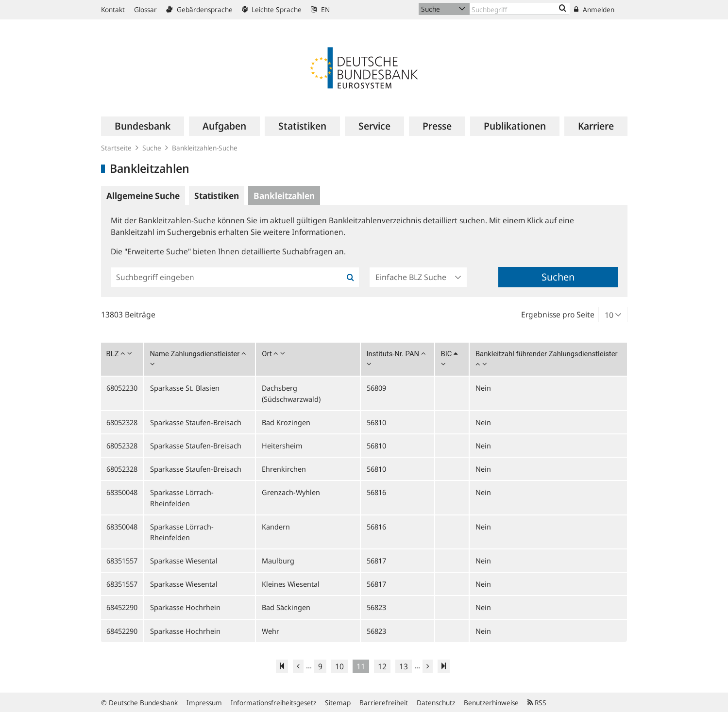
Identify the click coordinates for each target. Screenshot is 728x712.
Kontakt (113, 9)
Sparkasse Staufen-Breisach (196, 422)
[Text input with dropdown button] (520, 9)
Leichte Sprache (272, 9)
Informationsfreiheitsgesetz (273, 703)
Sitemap (338, 703)
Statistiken (217, 196)
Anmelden (594, 9)
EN (320, 9)
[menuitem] (143, 126)
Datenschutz (436, 703)
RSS (537, 703)
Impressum (204, 703)
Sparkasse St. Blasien (185, 388)
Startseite (116, 148)
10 (339, 666)
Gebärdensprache (199, 9)
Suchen (558, 277)
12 (382, 666)
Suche (152, 148)
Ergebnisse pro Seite (558, 315)
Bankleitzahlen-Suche (205, 148)
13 (404, 666)
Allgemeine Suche (143, 196)
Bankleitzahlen (284, 196)
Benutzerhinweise (491, 703)
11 (361, 666)
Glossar (145, 9)
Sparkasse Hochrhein (185, 607)
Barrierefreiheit (384, 703)
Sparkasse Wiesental (184, 561)
